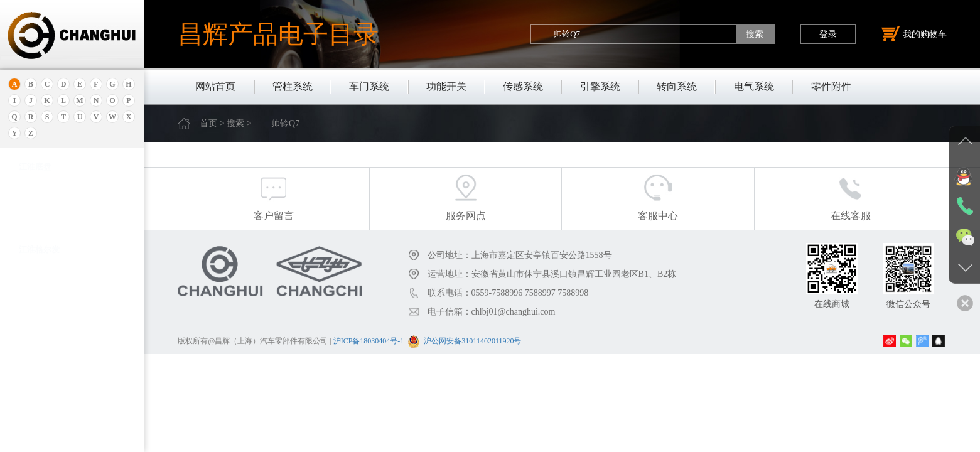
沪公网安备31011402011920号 (472, 341)
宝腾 (27, 347)
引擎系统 (600, 86)
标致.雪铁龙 (40, 426)
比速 (27, 395)
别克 (27, 285)
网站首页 (215, 86)
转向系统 (677, 86)
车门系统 (369, 86)
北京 (27, 253)
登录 (828, 34)
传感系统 (523, 86)
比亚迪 (31, 410)
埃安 (27, 212)
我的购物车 (914, 34)
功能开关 (446, 86)
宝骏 (27, 316)
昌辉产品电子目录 (278, 34)
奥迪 (27, 180)
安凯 (27, 196)
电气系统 (754, 86)
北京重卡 (35, 442)
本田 (27, 300)
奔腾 (27, 363)
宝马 (27, 332)
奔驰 (27, 379)
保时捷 (31, 269)
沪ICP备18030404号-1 (369, 341)
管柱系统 (293, 86)
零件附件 (831, 86)
